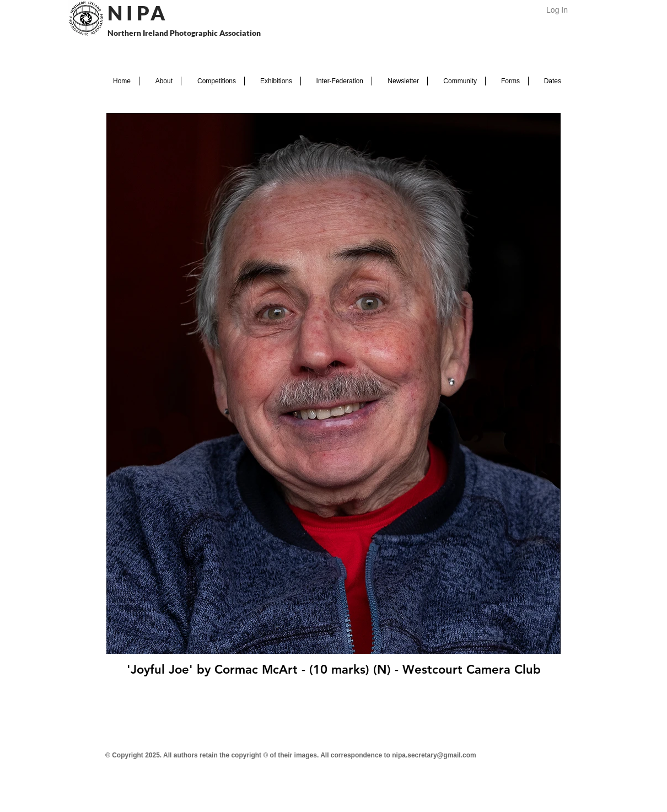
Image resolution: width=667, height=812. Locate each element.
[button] (160, 81)
